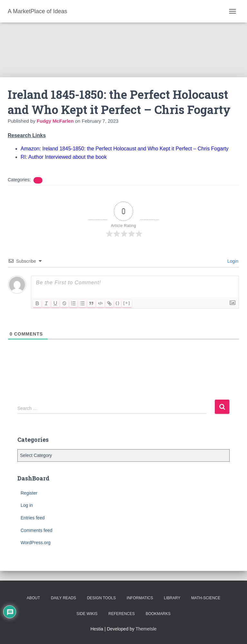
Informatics (140, 598)
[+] (127, 303)
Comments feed (37, 530)
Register (29, 493)
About (33, 598)
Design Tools (101, 598)
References (122, 614)
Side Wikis (87, 614)
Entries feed (33, 518)
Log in (27, 505)
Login (232, 261)
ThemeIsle (146, 629)
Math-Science (206, 598)
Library (172, 598)
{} (118, 303)
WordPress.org (36, 543)
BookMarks (158, 614)
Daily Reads (63, 598)
